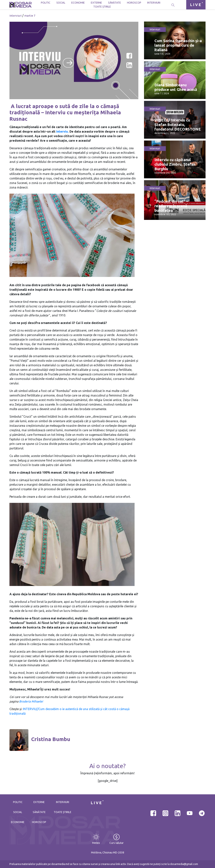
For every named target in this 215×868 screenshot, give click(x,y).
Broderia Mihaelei (31, 701)
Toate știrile (102, 7)
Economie (78, 3)
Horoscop (134, 3)
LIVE (196, 5)
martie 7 (30, 16)
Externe (96, 3)
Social (61, 3)
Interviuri (154, 3)
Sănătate (115, 3)
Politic (46, 3)
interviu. (62, 131)
